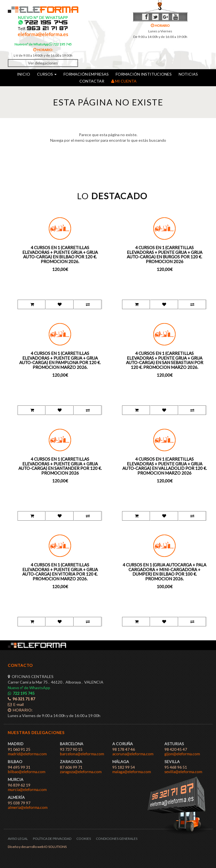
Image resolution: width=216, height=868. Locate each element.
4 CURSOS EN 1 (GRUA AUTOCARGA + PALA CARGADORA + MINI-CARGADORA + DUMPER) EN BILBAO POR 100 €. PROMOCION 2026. (164, 572)
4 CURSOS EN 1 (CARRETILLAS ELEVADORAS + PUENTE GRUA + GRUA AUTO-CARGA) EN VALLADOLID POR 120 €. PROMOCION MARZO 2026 (165, 466)
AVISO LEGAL (18, 839)
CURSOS (47, 74)
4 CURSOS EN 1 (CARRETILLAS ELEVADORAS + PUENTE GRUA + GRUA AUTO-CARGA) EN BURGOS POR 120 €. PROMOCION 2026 (165, 254)
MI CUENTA (124, 81)
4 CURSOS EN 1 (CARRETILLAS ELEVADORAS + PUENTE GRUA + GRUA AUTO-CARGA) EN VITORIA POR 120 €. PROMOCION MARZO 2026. (60, 572)
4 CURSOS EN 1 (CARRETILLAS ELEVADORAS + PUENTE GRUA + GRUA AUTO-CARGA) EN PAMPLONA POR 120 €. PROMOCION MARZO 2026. (60, 360)
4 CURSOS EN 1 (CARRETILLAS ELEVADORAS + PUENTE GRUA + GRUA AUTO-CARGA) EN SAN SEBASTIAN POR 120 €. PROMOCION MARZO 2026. (165, 360)
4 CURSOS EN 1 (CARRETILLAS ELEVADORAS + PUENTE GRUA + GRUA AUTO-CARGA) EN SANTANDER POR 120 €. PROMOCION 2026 (60, 466)
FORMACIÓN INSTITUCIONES (144, 74)
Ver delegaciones (43, 63)
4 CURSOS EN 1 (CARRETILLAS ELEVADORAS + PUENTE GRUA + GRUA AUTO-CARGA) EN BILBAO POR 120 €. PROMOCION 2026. (60, 254)
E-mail (16, 704)
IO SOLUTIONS (55, 847)
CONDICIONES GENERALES (117, 839)
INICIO (24, 74)
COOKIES (84, 839)
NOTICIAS (188, 74)
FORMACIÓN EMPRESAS (86, 74)
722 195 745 (60, 44)
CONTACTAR (92, 81)
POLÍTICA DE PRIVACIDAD (52, 839)
